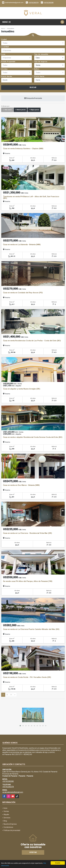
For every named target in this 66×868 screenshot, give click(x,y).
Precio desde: (7, 76)
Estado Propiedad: (8, 62)
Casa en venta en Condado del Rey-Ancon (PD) (23, 293)
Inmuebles (11, 29)
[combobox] (33, 43)
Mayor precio (34, 110)
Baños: (37, 69)
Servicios (7, 818)
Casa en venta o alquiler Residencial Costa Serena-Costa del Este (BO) (33, 437)
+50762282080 (48, 3)
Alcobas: (5, 69)
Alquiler (6, 814)
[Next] (15, 695)
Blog (5, 821)
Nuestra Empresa (10, 824)
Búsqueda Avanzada (33, 98)
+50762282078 (33, 3)
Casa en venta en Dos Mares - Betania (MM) (21, 485)
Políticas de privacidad (12, 830)
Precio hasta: (39, 76)
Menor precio (20, 110)
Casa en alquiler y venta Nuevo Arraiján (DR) (22, 389)
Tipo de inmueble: (41, 54)
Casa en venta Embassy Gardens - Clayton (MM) (23, 149)
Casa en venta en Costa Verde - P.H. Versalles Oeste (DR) (27, 677)
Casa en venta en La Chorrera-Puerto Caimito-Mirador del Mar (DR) (31, 629)
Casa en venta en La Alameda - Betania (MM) (22, 245)
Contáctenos (8, 827)
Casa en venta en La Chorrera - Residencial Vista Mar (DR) (27, 533)
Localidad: (5, 47)
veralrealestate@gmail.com (13, 792)
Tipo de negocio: (41, 62)
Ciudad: (4, 39)
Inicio (3, 29)
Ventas (6, 811)
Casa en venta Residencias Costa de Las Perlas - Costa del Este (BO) (32, 341)
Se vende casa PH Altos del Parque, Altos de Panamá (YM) (28, 581)
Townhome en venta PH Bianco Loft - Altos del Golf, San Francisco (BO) (31, 197)
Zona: (3, 54)
